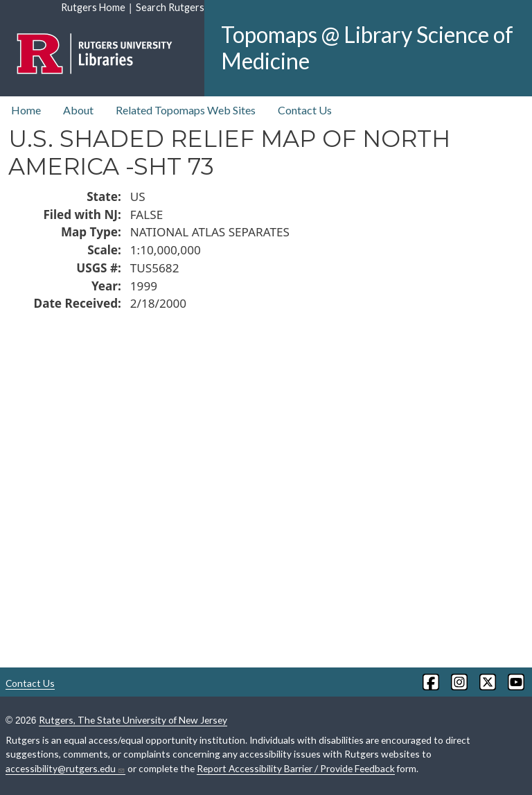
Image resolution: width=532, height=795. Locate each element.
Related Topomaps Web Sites (186, 110)
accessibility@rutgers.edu (65, 769)
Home (26, 110)
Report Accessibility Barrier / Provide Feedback (296, 768)
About (78, 110)
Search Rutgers (170, 7)
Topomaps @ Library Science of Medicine (367, 47)
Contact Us (305, 110)
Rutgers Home (93, 7)
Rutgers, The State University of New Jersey (133, 720)
